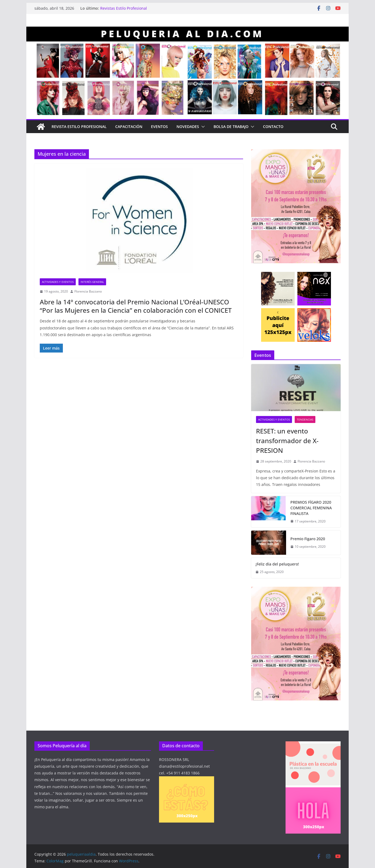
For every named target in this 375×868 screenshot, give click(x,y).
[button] (202, 127)
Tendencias (305, 419)
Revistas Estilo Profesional (124, 8)
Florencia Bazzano (88, 291)
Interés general (92, 282)
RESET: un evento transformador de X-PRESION (287, 441)
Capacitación (129, 127)
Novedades (188, 127)
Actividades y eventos (58, 282)
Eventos (159, 127)
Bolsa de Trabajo (231, 127)
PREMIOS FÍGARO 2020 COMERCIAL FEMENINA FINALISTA (311, 508)
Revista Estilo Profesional (79, 127)
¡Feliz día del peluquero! (277, 564)
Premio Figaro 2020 (308, 539)
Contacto (273, 127)
